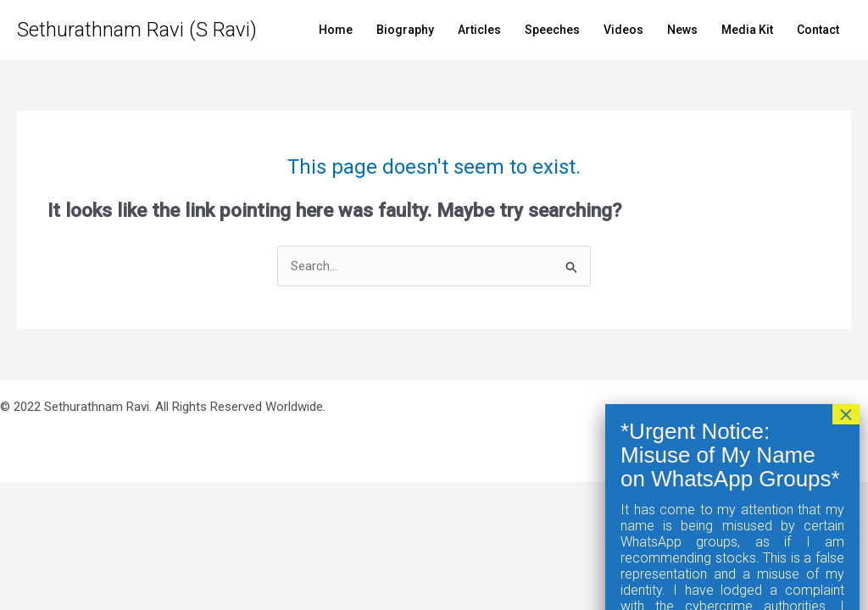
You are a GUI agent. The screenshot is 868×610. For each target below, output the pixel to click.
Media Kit (747, 30)
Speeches (552, 30)
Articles (479, 30)
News (682, 30)
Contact (818, 30)
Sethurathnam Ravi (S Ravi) (137, 30)
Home (336, 30)
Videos (623, 30)
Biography (405, 30)
